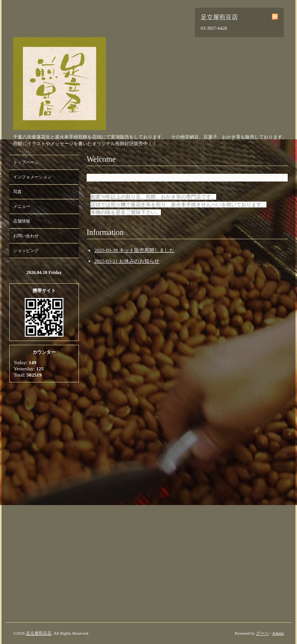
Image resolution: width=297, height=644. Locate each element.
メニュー (22, 206)
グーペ (262, 633)
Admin (278, 633)
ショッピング (26, 250)
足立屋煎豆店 (39, 633)
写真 (17, 192)
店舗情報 (22, 221)
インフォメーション (32, 177)
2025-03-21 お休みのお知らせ (127, 261)
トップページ (26, 162)
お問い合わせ (26, 236)
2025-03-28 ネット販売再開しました (134, 250)
